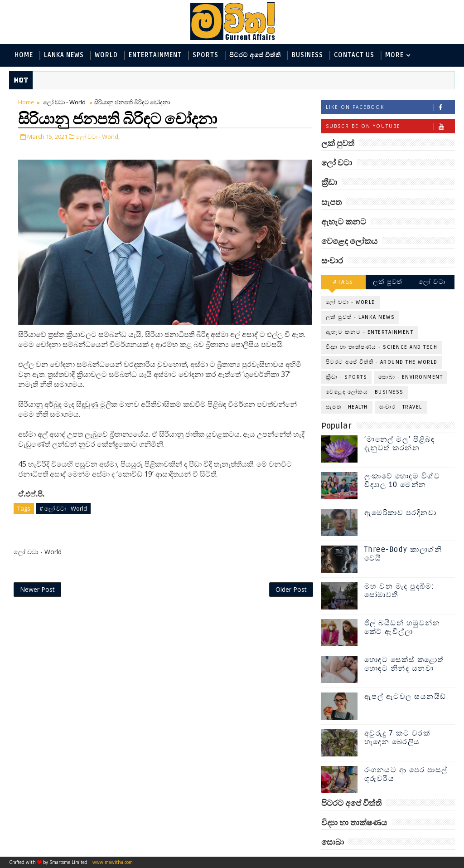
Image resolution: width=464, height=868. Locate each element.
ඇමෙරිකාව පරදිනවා (401, 513)
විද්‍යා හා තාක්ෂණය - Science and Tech (382, 347)
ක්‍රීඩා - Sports (347, 377)
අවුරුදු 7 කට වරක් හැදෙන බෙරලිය (397, 738)
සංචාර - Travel (401, 407)
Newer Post (37, 589)
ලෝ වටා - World (64, 102)
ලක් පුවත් (388, 282)
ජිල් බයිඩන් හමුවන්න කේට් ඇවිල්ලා (402, 627)
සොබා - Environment (411, 377)
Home (24, 55)
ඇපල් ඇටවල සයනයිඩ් (405, 697)
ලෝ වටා (432, 282)
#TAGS (343, 282)
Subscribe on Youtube (390, 126)
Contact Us (354, 55)
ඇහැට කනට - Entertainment (370, 332)
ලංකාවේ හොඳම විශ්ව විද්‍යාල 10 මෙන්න (402, 480)
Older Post (291, 589)
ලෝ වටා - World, (98, 137)
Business (307, 55)
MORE (394, 55)
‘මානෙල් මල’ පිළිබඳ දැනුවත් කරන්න (400, 444)
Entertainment (155, 55)
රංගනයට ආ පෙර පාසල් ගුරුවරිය (406, 774)
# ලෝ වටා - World (63, 508)
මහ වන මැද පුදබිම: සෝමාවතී (399, 591)
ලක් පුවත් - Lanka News (360, 317)
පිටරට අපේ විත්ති (255, 55)
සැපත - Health (347, 407)
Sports (205, 55)
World (106, 55)
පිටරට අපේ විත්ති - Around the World (382, 362)
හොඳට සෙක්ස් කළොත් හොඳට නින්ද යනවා (404, 664)
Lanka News (64, 55)
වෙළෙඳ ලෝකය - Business (365, 392)
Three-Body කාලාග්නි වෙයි (403, 554)
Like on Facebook (390, 107)
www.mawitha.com (113, 862)
